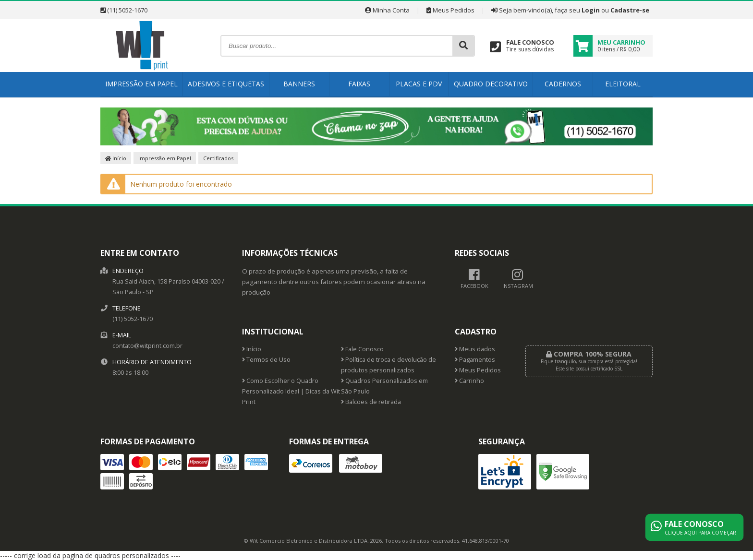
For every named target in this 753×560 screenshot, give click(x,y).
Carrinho (469, 381)
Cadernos (563, 84)
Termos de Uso (266, 360)
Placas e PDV (419, 84)
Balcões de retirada (371, 402)
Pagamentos (475, 360)
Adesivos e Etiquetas (226, 84)
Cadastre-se (630, 10)
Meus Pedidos (450, 10)
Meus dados (475, 349)
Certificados (218, 158)
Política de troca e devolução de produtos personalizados (389, 365)
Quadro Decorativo (491, 84)
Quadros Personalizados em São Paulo (384, 386)
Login (591, 10)
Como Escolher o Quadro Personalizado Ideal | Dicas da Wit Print (291, 391)
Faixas (359, 84)
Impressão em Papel (141, 84)
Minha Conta (387, 10)
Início (116, 158)
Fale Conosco (362, 349)
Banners (299, 84)
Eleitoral (623, 84)
